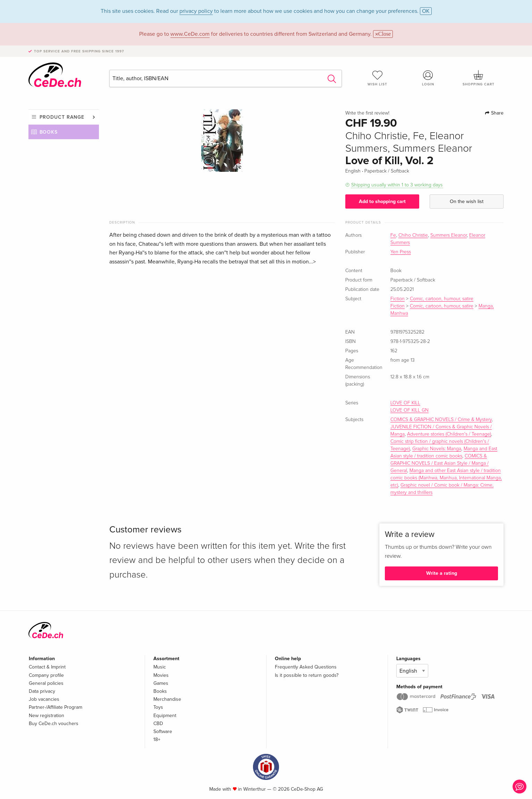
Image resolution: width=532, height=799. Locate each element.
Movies (161, 675)
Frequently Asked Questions (306, 667)
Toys (158, 707)
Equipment (165, 716)
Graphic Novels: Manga (437, 449)
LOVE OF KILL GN (409, 410)
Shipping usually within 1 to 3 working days (397, 185)
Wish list (378, 78)
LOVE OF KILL (405, 403)
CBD (158, 724)
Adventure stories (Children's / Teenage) (449, 434)
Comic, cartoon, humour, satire (442, 299)
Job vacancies (44, 699)
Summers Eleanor (449, 235)
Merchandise (167, 699)
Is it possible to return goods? (307, 675)
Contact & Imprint (47, 667)
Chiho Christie (413, 235)
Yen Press (401, 252)
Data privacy (42, 691)
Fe (393, 235)
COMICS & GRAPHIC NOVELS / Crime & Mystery (441, 420)
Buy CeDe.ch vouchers (54, 724)
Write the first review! (367, 113)
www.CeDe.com (190, 34)
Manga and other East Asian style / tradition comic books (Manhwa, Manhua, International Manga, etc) (446, 478)
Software (163, 731)
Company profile (46, 675)
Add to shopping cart (382, 201)
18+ (157, 739)
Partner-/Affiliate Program (56, 707)
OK (426, 11)
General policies (46, 683)
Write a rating (442, 573)
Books (49, 132)
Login (428, 78)
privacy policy (196, 11)
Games (161, 683)
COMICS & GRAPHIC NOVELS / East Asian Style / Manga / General (440, 463)
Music (160, 667)
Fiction (398, 299)
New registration (47, 716)
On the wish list (467, 201)
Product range (62, 117)
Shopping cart (479, 78)
